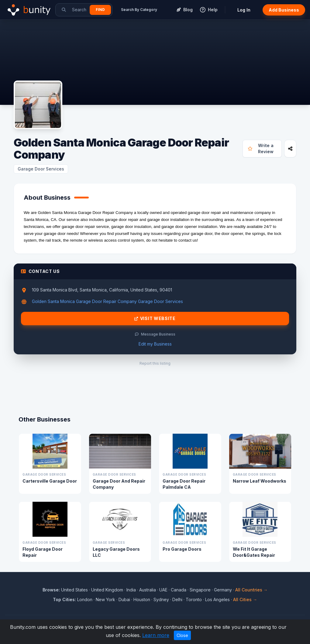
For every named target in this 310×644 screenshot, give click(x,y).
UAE (163, 590)
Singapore (200, 590)
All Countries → (251, 590)
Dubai (124, 599)
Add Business (284, 10)
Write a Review (261, 148)
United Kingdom (107, 590)
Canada (179, 590)
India (131, 590)
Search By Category (139, 10)
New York (105, 599)
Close (182, 635)
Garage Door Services (41, 169)
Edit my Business (155, 344)
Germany (223, 590)
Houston (142, 599)
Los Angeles (217, 599)
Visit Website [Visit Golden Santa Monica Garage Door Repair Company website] (155, 319)
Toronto (194, 599)
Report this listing (155, 363)
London (85, 599)
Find (100, 10)
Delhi (177, 599)
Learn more (156, 635)
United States (74, 590)
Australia (148, 590)
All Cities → (245, 599)
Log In (244, 10)
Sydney (161, 599)
